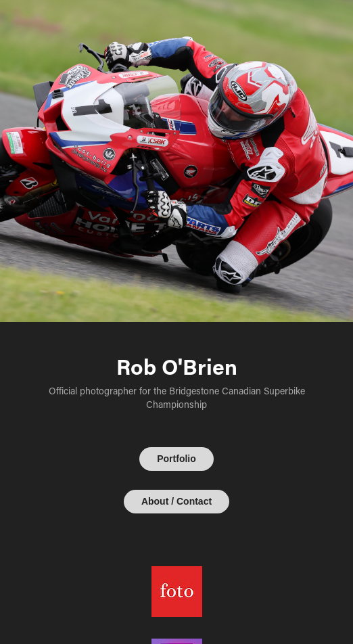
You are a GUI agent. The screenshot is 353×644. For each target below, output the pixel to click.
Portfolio (176, 459)
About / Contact (176, 501)
